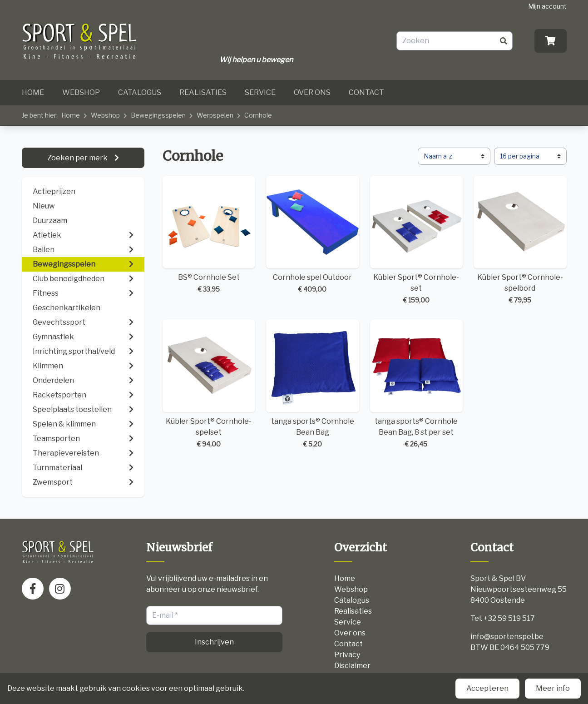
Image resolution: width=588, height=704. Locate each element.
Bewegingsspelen (158, 115)
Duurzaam (50, 221)
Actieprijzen (54, 191)
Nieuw (44, 206)
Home (33, 92)
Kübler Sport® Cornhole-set (417, 240)
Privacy (347, 655)
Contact (366, 92)
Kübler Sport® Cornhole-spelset (209, 384)
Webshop (81, 92)
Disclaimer (352, 666)
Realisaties (203, 92)
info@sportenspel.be (507, 637)
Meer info (553, 688)
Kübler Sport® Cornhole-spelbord (520, 240)
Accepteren (487, 688)
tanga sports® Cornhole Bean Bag (313, 384)
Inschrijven (214, 642)
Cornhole (258, 115)
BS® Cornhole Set (209, 235)
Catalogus (140, 92)
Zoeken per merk (78, 158)
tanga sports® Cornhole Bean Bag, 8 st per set (417, 384)
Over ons (312, 92)
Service (260, 92)
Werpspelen (215, 115)
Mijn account (547, 6)
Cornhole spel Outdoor (313, 235)
